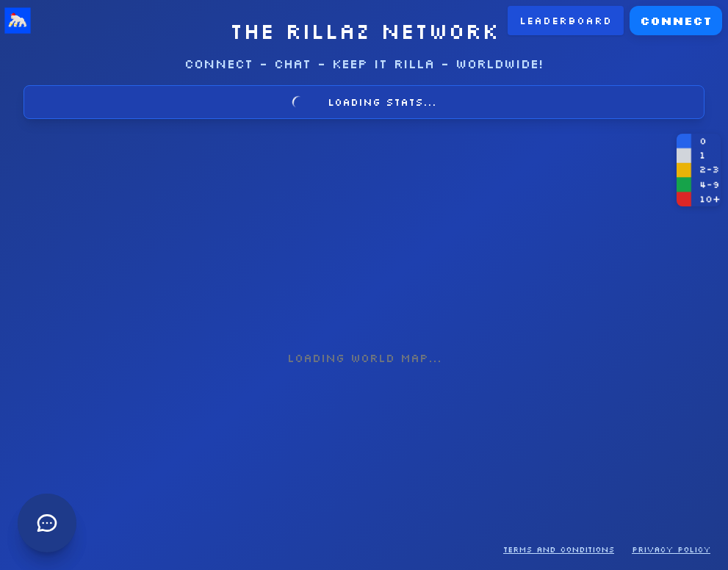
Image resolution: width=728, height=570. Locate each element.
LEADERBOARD (54, 22)
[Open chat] (12, 170)
